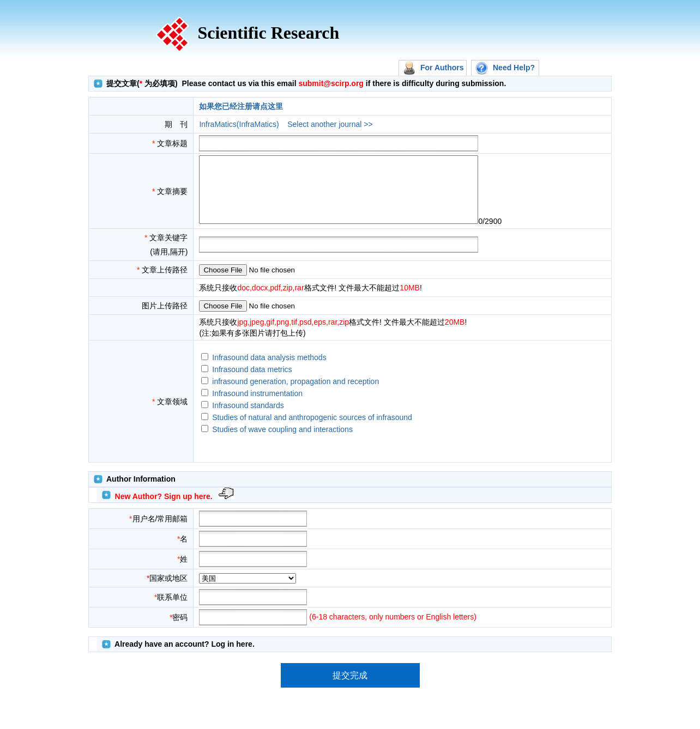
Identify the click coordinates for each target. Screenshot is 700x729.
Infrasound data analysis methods (269, 370)
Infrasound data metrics (252, 382)
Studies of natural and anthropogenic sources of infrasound (312, 430)
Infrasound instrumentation (257, 406)
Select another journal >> (330, 124)
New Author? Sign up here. (164, 509)
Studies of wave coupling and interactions (282, 442)
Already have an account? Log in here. (185, 657)
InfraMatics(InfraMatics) (239, 124)
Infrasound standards (248, 418)
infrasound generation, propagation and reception (295, 394)
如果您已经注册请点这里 (241, 106)
